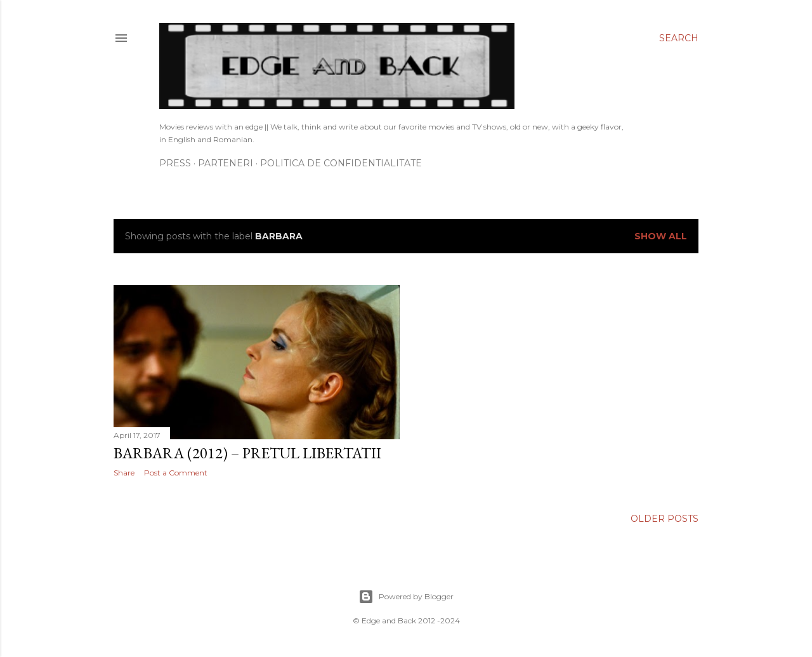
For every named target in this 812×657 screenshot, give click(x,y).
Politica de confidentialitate (341, 163)
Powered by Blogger (406, 597)
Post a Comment (176, 473)
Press (175, 163)
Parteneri (226, 163)
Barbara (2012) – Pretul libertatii (247, 453)
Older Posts (665, 519)
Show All (661, 236)
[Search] (679, 38)
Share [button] (124, 473)
